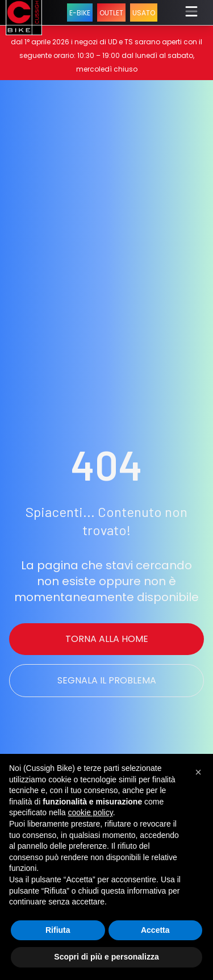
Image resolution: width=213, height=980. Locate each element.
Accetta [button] (155, 930)
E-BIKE (80, 13)
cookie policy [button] (91, 812)
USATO (144, 13)
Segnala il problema (107, 680)
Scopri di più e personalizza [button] (106, 957)
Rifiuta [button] (58, 930)
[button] (198, 772)
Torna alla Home (107, 639)
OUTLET (111, 13)
